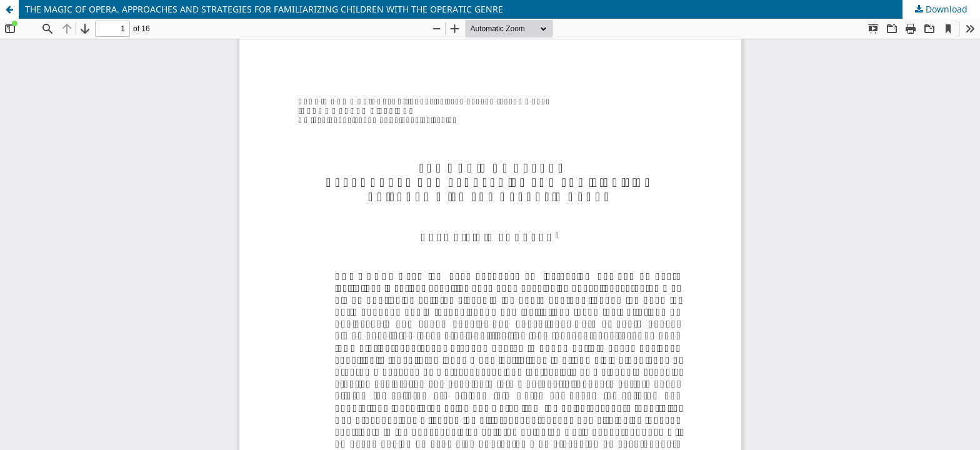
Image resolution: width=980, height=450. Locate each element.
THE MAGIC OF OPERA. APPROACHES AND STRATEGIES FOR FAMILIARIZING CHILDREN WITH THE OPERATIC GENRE (264, 9)
